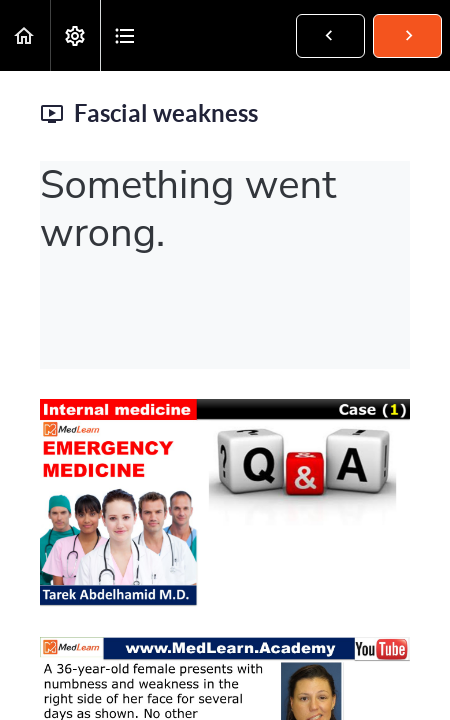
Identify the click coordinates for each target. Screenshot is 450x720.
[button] (25, 35)
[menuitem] (75, 35)
